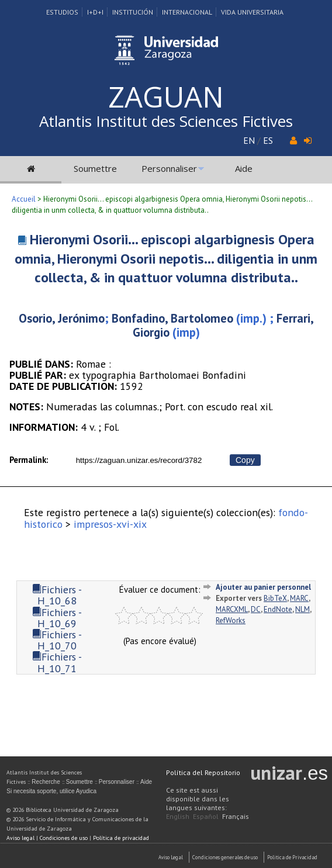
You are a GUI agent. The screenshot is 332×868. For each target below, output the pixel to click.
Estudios (62, 12)
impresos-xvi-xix (110, 524)
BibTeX (275, 598)
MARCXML (232, 609)
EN (249, 140)
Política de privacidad (121, 838)
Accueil (24, 199)
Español (206, 816)
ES (268, 140)
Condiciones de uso (64, 838)
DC (256, 609)
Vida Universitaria (252, 12)
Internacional (187, 12)
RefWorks (231, 620)
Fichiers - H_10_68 (57, 595)
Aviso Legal (171, 857)
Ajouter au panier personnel (263, 587)
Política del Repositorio (203, 772)
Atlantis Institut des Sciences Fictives (166, 121)
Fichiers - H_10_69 (57, 618)
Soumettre (95, 168)
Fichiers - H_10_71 (57, 662)
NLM (302, 609)
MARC (299, 598)
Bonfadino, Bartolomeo (172, 318)
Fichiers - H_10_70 (57, 640)
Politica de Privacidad (292, 857)
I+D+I (95, 12)
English (178, 816)
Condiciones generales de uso (225, 857)
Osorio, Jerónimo (62, 318)
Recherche (46, 782)
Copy (245, 460)
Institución (133, 12)
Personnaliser (169, 168)
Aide (244, 168)
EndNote (278, 609)
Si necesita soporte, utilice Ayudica (51, 791)
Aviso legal (20, 838)
